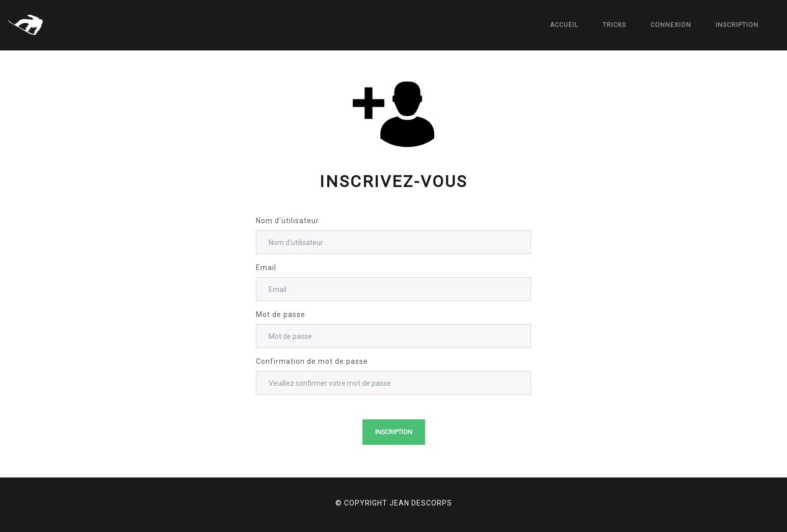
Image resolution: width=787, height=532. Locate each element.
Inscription (737, 25)
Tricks (614, 25)
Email (266, 268)
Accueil (564, 25)
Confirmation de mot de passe (312, 361)
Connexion (671, 25)
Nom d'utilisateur (287, 221)
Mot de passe (281, 314)
